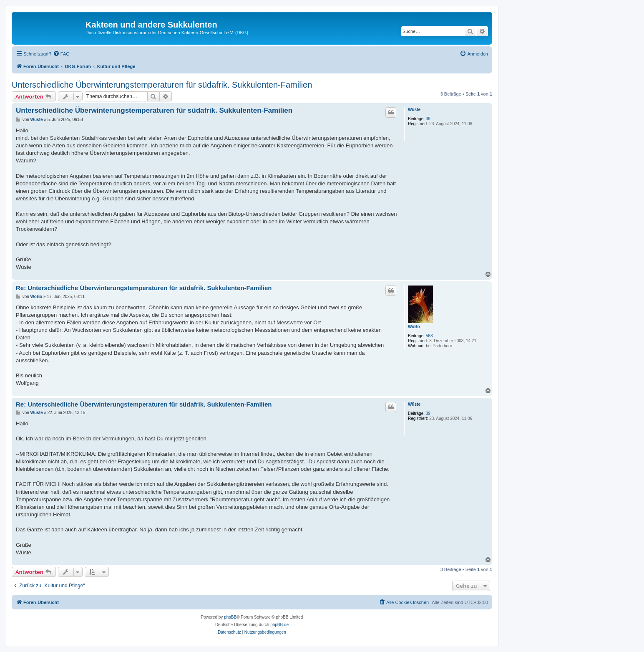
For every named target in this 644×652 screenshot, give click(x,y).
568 (429, 336)
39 (428, 119)
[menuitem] (61, 54)
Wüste (414, 110)
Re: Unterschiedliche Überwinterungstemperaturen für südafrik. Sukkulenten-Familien (144, 288)
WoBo (414, 327)
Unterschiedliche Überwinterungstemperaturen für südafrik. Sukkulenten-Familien (162, 85)
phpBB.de (279, 625)
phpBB (230, 617)
